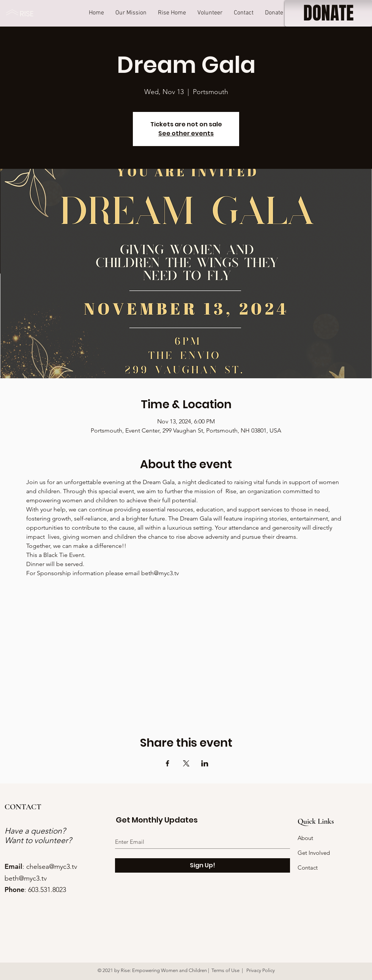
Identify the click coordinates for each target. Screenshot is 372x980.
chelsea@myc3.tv (52, 867)
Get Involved (314, 853)
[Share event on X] (186, 763)
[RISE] (29, 13)
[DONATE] (328, 13)
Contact (308, 868)
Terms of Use (225, 970)
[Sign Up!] (203, 865)
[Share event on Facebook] (168, 763)
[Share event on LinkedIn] (205, 763)
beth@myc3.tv (26, 878)
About (305, 838)
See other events (186, 133)
